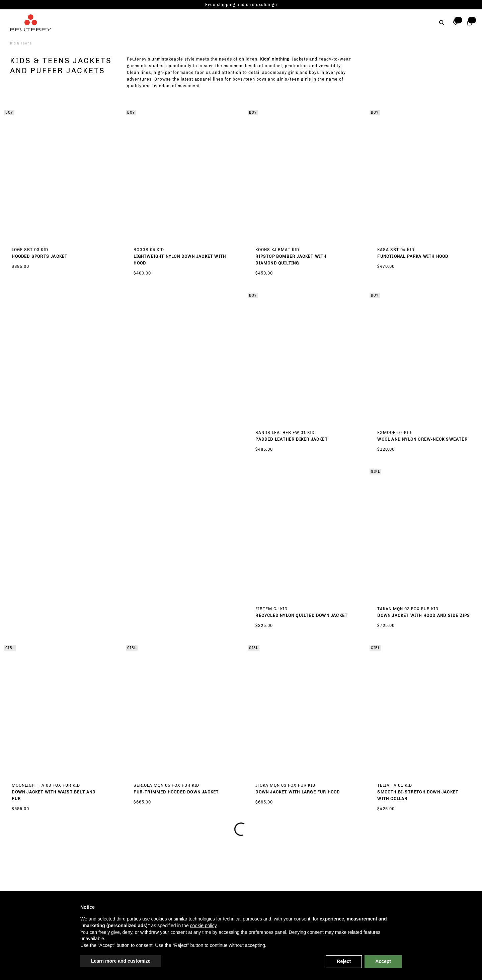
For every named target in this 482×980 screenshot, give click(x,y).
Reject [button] (344, 961)
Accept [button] (383, 961)
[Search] (442, 23)
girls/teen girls (294, 79)
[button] (456, 23)
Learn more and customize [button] (121, 961)
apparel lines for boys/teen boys (230, 79)
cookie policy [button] (203, 925)
